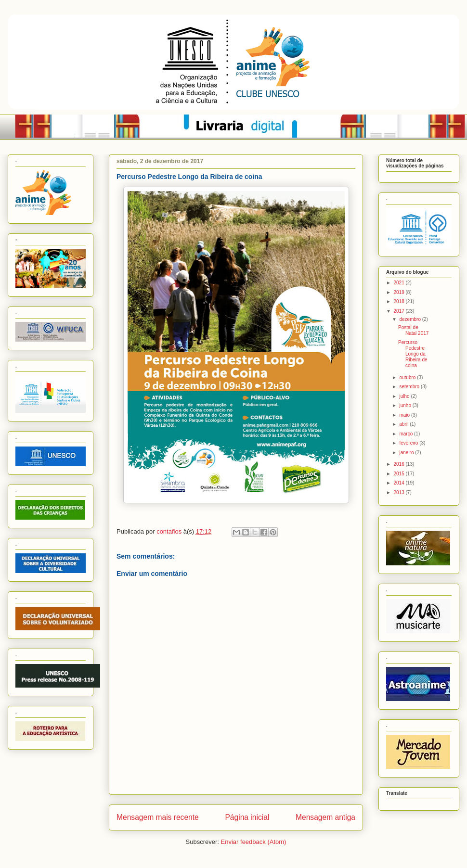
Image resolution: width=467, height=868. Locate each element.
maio (405, 415)
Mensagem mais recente (158, 817)
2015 (399, 474)
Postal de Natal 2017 (413, 330)
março (407, 434)
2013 (399, 492)
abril (404, 424)
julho (405, 396)
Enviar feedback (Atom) (254, 842)
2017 (399, 311)
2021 (399, 283)
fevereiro (409, 443)
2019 (399, 292)
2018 (399, 301)
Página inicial (247, 817)
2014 (399, 483)
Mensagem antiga (325, 817)
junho (406, 405)
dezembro (410, 319)
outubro (408, 377)
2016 (399, 464)
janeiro (407, 453)
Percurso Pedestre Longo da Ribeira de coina (413, 354)
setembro (410, 387)
